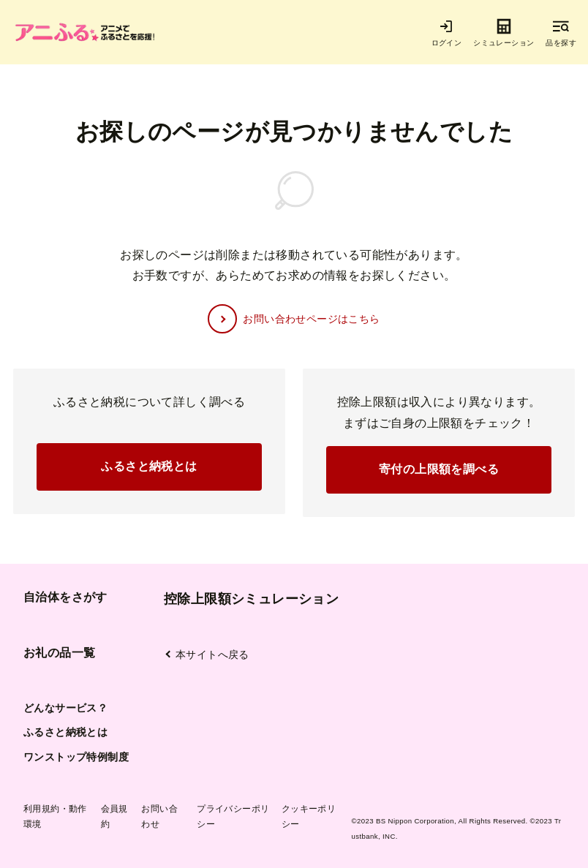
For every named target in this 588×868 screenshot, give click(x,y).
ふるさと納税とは (149, 466)
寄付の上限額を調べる (439, 469)
